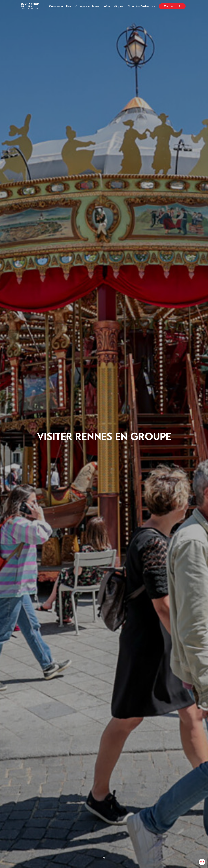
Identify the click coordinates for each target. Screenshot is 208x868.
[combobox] (202, 862)
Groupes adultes (60, 6)
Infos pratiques (113, 6)
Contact (169, 6)
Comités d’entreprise (141, 6)
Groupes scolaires (87, 6)
